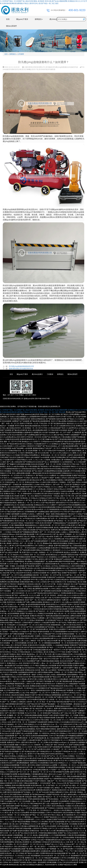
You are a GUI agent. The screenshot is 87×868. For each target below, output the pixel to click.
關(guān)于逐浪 (22, 19)
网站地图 (62, 412)
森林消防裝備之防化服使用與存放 (21, 369)
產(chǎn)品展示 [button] (56, 19)
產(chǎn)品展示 (37, 374)
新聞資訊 (13, 54)
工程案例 (50, 374)
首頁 (8, 19)
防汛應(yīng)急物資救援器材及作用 (21, 366)
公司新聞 (21, 54)
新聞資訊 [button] (39, 19)
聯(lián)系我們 (11, 26)
